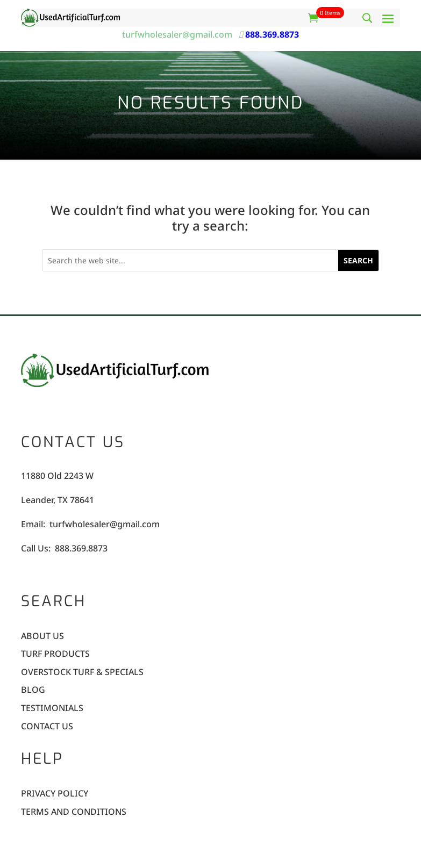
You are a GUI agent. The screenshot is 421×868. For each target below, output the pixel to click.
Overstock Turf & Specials (82, 673)
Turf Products (55, 654)
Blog (33, 690)
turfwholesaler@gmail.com (179, 34)
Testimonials (52, 709)
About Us (42, 637)
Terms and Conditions (74, 812)
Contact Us (47, 727)
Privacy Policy (55, 794)
